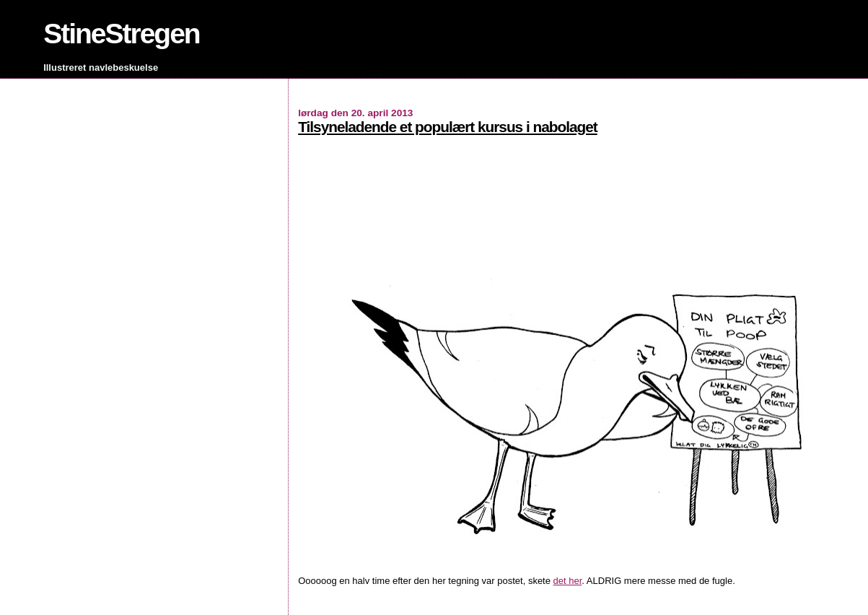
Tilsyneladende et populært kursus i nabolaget (448, 127)
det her (568, 581)
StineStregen (122, 34)
